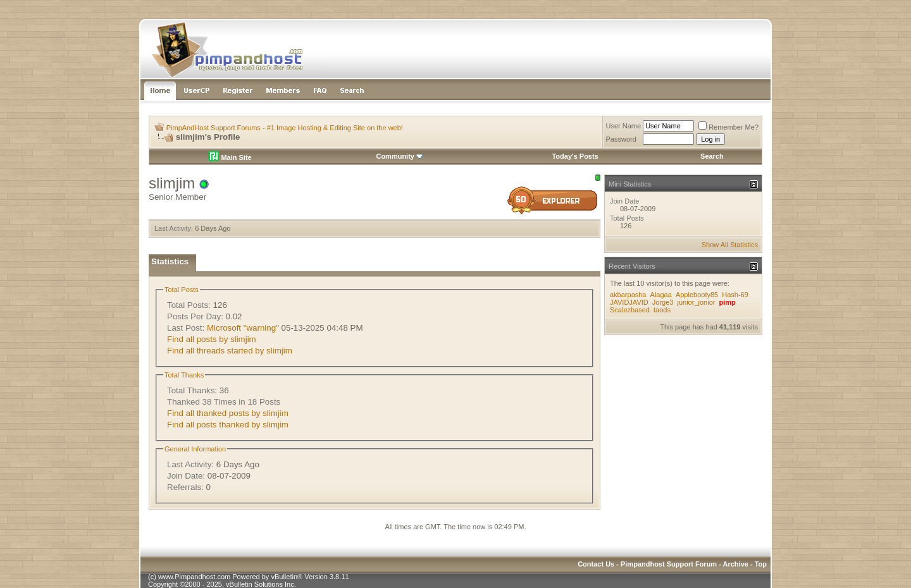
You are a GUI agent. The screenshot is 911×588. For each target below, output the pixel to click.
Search (712, 156)
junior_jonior (696, 302)
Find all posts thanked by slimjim (228, 425)
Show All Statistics (730, 245)
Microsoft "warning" (243, 328)
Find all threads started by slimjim (230, 351)
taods (662, 310)
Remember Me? (728, 127)
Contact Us (596, 564)
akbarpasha (628, 295)
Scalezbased (630, 310)
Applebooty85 (697, 295)
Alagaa (661, 295)
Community (400, 156)
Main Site (230, 157)
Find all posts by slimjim (212, 339)
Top (761, 564)
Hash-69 (735, 295)
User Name (624, 126)
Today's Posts (575, 156)
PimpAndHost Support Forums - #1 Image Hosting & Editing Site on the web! (285, 128)
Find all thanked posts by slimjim (228, 413)
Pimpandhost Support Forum (669, 564)
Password (621, 139)
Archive (736, 564)
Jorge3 (663, 302)
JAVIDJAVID (629, 302)
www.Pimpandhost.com (194, 577)
